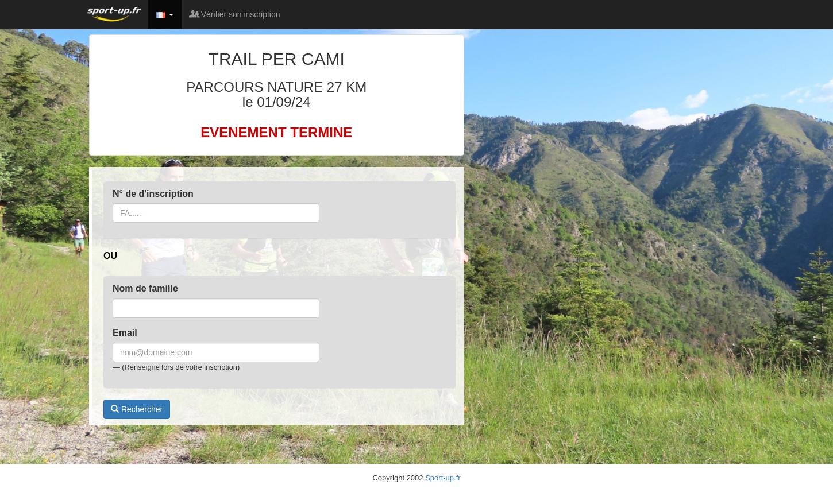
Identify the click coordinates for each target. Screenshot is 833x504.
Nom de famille (145, 288)
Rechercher (137, 409)
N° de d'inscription (153, 194)
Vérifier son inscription (236, 14)
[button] (165, 14)
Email (125, 333)
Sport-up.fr (443, 478)
